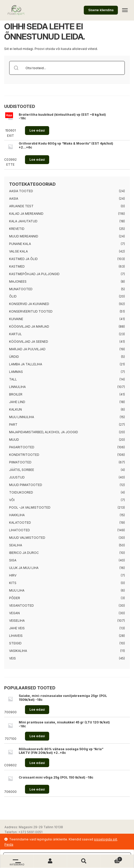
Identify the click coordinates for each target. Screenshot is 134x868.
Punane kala (20, 244)
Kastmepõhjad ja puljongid (34, 274)
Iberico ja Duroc (24, 553)
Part (13, 425)
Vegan (14, 613)
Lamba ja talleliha (26, 364)
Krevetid (17, 229)
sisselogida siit (106, 839)
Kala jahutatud (23, 221)
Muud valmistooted (27, 538)
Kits (13, 583)
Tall (13, 379)
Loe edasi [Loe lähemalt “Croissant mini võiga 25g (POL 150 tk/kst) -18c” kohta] (37, 789)
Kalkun (15, 409)
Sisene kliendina (101, 10)
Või (12, 500)
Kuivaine (16, 319)
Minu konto (50, 861)
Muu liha (17, 590)
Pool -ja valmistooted (30, 507)
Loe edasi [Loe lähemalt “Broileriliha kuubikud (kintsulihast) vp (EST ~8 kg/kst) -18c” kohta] (37, 130)
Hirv (13, 575)
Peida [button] (9, 844)
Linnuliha (17, 387)
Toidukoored (21, 492)
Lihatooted (20, 530)
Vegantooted (21, 605)
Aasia (14, 199)
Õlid (13, 296)
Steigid (15, 643)
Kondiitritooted (24, 455)
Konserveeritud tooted (31, 311)
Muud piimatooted (26, 485)
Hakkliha (17, 515)
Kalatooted (20, 523)
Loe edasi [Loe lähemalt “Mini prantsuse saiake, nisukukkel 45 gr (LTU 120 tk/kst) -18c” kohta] (37, 736)
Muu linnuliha (22, 417)
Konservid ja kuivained (29, 304)
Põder (15, 598)
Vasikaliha (18, 651)
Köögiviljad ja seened (29, 342)
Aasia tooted (21, 191)
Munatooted (21, 289)
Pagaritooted (22, 447)
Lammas (16, 372)
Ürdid (14, 357)
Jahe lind (17, 402)
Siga (13, 560)
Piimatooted (20, 462)
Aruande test (21, 206)
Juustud (17, 477)
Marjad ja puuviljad (27, 349)
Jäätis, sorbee (22, 470)
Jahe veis (17, 628)
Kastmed (17, 266)
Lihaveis (16, 636)
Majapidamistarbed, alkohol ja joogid (44, 432)
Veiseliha (17, 621)
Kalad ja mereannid (26, 214)
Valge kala (18, 251)
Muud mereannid (24, 236)
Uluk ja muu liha (24, 568)
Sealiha (16, 545)
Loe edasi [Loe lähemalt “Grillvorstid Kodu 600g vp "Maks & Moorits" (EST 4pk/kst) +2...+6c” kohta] (37, 160)
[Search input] (74, 68)
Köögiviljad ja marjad (29, 326)
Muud (14, 440)
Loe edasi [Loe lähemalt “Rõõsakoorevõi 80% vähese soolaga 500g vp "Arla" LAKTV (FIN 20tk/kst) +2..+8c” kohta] (37, 763)
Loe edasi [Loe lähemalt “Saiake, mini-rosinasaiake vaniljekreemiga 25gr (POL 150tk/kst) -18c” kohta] (37, 710)
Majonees (18, 281)
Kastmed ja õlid (23, 259)
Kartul (15, 334)
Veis (12, 658)
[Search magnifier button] (16, 68)
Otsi (84, 861)
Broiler (16, 394)
